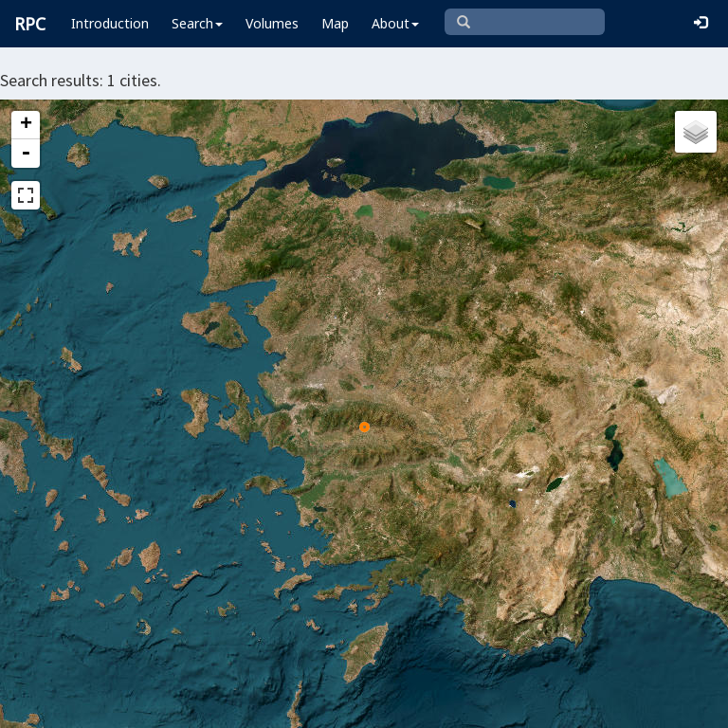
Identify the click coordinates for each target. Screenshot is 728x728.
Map (335, 23)
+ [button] (26, 125)
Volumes (272, 23)
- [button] (26, 154)
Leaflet (46, 705)
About (395, 23)
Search (197, 23)
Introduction (110, 23)
